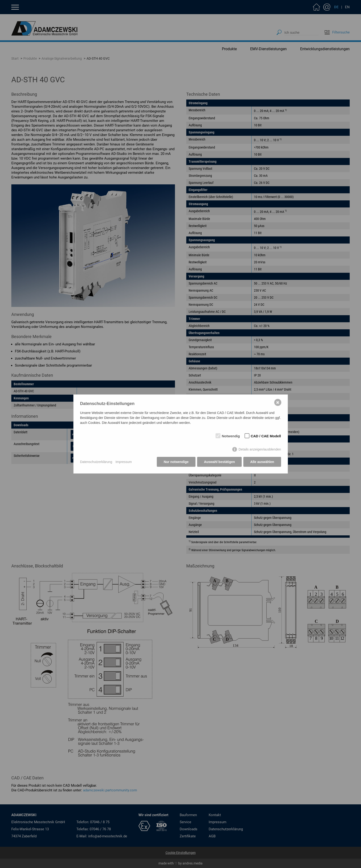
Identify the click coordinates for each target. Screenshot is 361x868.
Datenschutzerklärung (96, 462)
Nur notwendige (176, 462)
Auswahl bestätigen (219, 462)
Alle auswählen (262, 462)
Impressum (124, 462)
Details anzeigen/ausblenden (260, 449)
